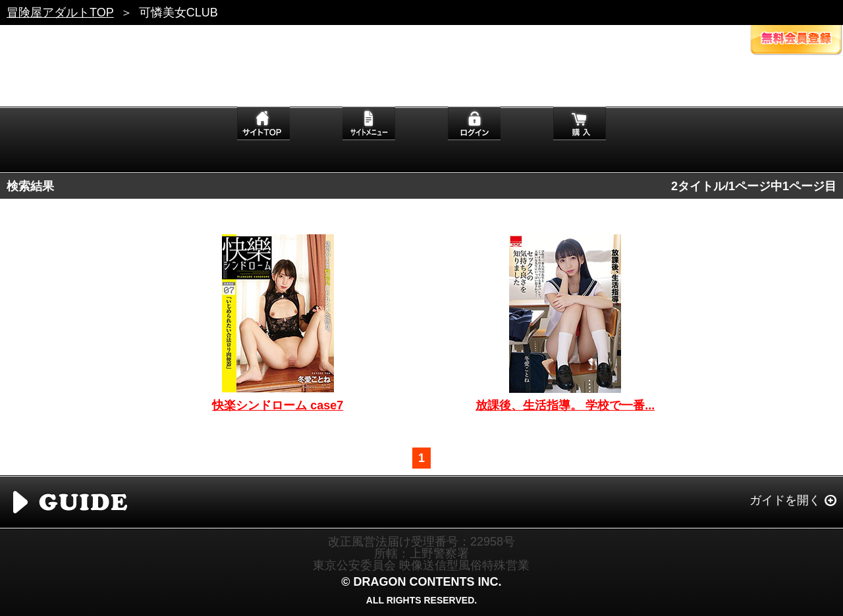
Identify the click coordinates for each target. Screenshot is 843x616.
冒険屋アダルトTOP (60, 13)
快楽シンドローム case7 (278, 405)
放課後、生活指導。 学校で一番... (565, 405)
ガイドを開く (785, 500)
